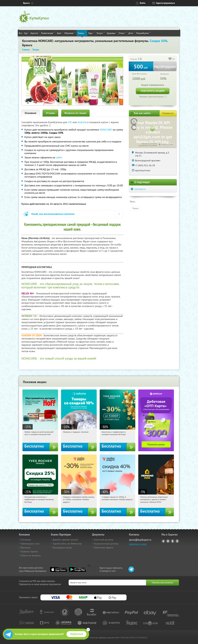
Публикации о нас (30, 544)
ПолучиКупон (143, 33)
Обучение (70, 33)
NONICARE (106, 130)
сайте (59, 157)
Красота (35, 33)
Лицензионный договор (106, 544)
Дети (131, 33)
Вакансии (25, 548)
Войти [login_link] (143, 3)
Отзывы (50, 113)
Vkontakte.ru (168, 541)
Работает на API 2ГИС (149, 144)
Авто (60, 33)
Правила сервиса (29, 551)
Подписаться (77, 634)
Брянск (26, 3)
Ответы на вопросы (31, 555)
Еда (26, 33)
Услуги (101, 33)
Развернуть (168, 113)
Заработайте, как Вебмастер (67, 544)
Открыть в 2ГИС (168, 145)
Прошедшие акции (62, 548)
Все (21, 33)
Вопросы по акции (75, 113)
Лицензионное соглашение (148, 146)
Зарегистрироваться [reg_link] (165, 3)
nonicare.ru (140, 189)
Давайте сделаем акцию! (65, 540)
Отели (123, 33)
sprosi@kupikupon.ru (140, 540)
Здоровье (112, 33)
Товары (82, 33)
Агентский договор (104, 540)
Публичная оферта (103, 548)
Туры (91, 33)
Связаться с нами (138, 544)
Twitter (173, 541)
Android (82, 122)
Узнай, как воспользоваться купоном (53, 214)
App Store (58, 569)
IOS (70, 122)
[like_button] (170, 59)
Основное (31, 113)
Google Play (77, 569)
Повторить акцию (153, 91)
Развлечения (48, 33)
